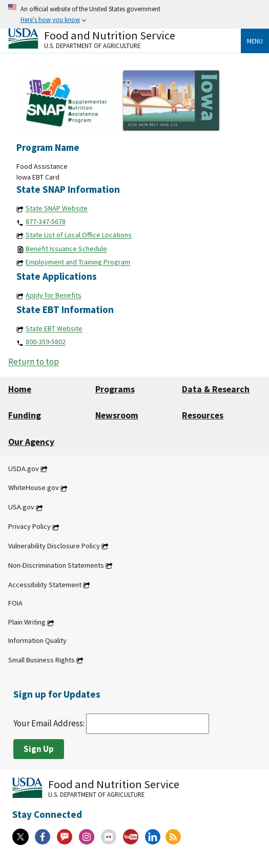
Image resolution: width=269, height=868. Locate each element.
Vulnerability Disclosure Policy (54, 546)
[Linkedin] (153, 837)
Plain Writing (27, 622)
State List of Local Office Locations (79, 235)
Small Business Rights (42, 660)
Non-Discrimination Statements (56, 565)
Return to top (34, 362)
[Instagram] (87, 837)
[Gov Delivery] (65, 837)
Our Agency (31, 442)
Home (20, 389)
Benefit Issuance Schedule (66, 249)
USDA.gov (24, 469)
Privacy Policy (29, 527)
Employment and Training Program (78, 262)
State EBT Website (54, 329)
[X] (20, 837)
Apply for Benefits (54, 296)
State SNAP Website (57, 209)
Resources (203, 415)
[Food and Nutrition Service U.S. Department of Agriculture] (125, 39)
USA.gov (21, 507)
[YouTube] (131, 837)
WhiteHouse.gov (34, 488)
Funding (25, 415)
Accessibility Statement (45, 585)
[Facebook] (43, 837)
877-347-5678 (46, 222)
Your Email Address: (111, 723)
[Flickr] (109, 837)
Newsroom (117, 415)
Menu (255, 41)
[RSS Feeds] (173, 837)
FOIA (15, 603)
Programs (115, 389)
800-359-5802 (46, 342)
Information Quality (37, 641)
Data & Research (216, 389)
